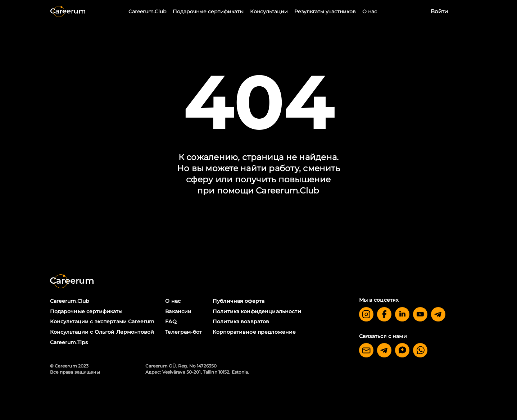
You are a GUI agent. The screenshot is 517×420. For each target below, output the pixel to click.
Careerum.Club (147, 12)
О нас (370, 12)
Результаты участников (325, 12)
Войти (439, 11)
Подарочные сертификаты (208, 12)
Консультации (269, 12)
